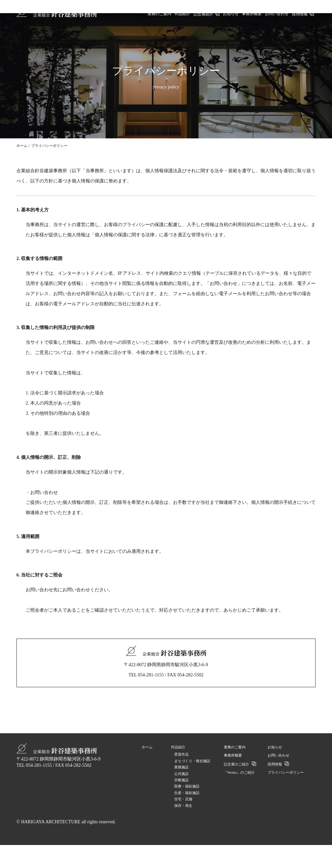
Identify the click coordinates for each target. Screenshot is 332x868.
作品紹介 (178, 747)
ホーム (22, 146)
